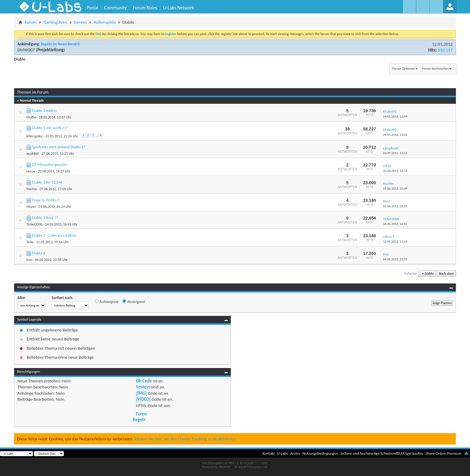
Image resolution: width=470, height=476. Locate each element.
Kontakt (269, 453)
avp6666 (33, 154)
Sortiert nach (62, 298)
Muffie (31, 117)
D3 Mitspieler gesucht (49, 165)
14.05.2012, (395, 224)
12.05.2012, (395, 242)
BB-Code (144, 381)
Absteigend (134, 301)
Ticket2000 (34, 224)
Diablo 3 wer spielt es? (50, 128)
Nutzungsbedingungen (320, 453)
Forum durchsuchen (435, 69)
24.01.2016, (395, 117)
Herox (31, 171)
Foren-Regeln (140, 417)
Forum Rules (145, 8)
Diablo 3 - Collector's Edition (54, 235)
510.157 (445, 50)
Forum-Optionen (403, 69)
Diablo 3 (39, 253)
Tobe (30, 242)
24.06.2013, (395, 171)
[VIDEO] (143, 399)
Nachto (32, 189)
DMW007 (26, 50)
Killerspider (35, 136)
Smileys (143, 387)
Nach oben (446, 274)
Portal (92, 8)
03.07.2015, (395, 153)
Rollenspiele (105, 22)
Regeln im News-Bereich (60, 44)
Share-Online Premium (443, 453)
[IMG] (141, 393)
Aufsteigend (107, 301)
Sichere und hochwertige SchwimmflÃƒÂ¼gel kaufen (382, 453)
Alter (21, 298)
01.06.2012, (395, 206)
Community (115, 8)
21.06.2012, (395, 189)
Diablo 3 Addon (44, 111)
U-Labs (283, 453)
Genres (80, 22)
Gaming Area (55, 22)
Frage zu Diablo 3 (46, 200)
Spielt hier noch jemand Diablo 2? (59, 147)
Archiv (295, 453)
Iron (29, 260)
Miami (31, 207)
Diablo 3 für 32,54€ (47, 182)
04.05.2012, (395, 259)
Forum (31, 22)
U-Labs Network (179, 8)
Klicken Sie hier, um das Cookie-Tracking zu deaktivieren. (186, 439)
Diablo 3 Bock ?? (45, 218)
